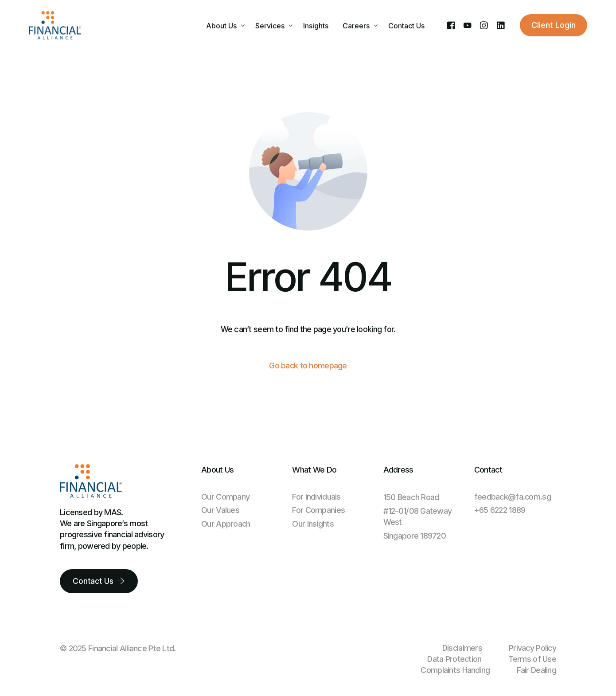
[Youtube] (467, 25)
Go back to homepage (308, 366)
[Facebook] (451, 25)
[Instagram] (484, 25)
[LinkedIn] (501, 25)
